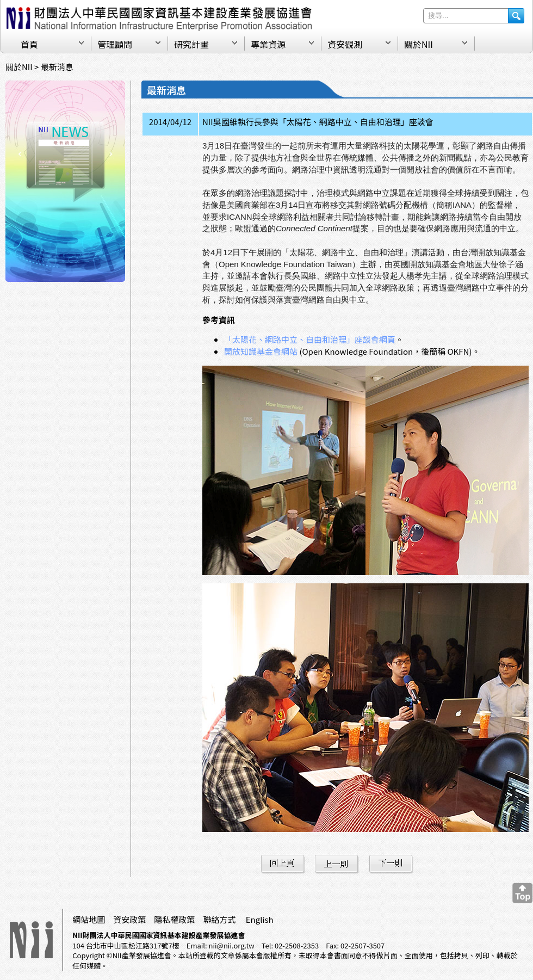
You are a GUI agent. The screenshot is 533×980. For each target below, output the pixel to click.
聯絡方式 (219, 919)
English (260, 919)
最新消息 (57, 67)
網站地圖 (89, 919)
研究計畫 (191, 44)
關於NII (419, 44)
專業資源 (268, 44)
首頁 (29, 44)
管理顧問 (115, 44)
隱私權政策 (174, 919)
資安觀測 (345, 44)
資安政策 (129, 919)
